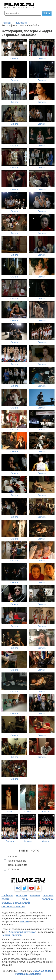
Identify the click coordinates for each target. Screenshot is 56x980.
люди (25, 899)
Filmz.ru (24, 922)
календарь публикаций (16, 903)
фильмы (35, 896)
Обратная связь (42, 971)
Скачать (14, 58)
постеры (12, 857)
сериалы (48, 896)
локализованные (17, 861)
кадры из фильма (17, 865)
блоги (5, 899)
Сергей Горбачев (11, 935)
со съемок (13, 869)
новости (22, 896)
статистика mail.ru (13, 906)
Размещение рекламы (28, 974)
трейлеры (7, 896)
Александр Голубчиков (22, 932)
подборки (47, 899)
